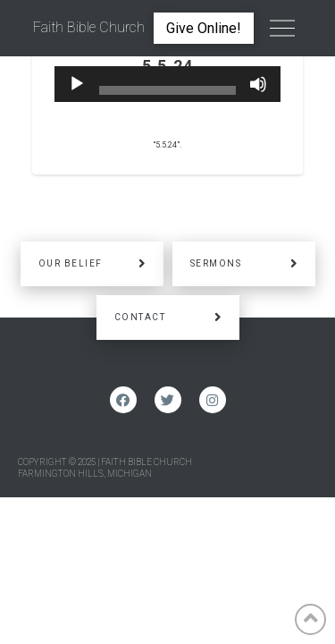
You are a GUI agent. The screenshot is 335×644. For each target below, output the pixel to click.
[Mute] (258, 84)
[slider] (168, 90)
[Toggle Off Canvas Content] (282, 29)
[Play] (77, 84)
